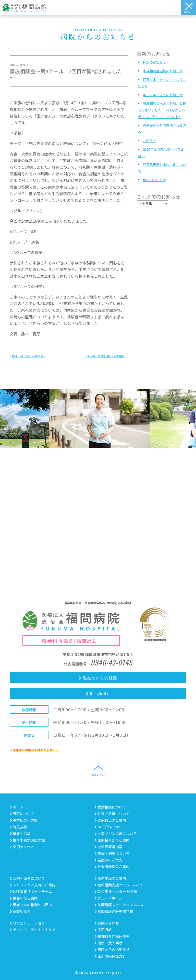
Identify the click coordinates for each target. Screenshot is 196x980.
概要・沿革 (20, 833)
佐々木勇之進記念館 (27, 840)
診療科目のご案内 (110, 820)
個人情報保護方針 (110, 956)
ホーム (17, 807)
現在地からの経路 (98, 678)
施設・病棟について (112, 853)
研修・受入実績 (108, 943)
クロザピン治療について (116, 833)
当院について (22, 814)
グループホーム (108, 898)
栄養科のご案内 (24, 898)
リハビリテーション (27, 923)
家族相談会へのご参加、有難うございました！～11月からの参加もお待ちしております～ (162, 110)
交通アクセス (22, 847)
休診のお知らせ (155, 62)
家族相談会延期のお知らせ (163, 71)
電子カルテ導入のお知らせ (163, 95)
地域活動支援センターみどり (119, 885)
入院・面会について (27, 878)
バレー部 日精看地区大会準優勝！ (106, 356)
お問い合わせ (107, 923)
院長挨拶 (18, 827)
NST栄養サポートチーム (31, 891)
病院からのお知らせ (112, 949)
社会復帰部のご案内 (112, 867)
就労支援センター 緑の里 (116, 891)
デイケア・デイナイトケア (33, 930)
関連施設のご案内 (110, 878)
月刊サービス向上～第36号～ (29, 356)
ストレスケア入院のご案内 (33, 885)
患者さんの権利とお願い (31, 905)
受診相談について (110, 807)
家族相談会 (20, 911)
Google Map (98, 693)
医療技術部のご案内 (112, 840)
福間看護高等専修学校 (114, 911)
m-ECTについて (109, 827)
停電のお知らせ (155, 180)
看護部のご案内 (108, 860)
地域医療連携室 (108, 847)
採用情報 (103, 930)
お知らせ (150, 141)
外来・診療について (112, 814)
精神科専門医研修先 (112, 936)
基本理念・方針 (24, 820)
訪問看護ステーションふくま (119, 905)
